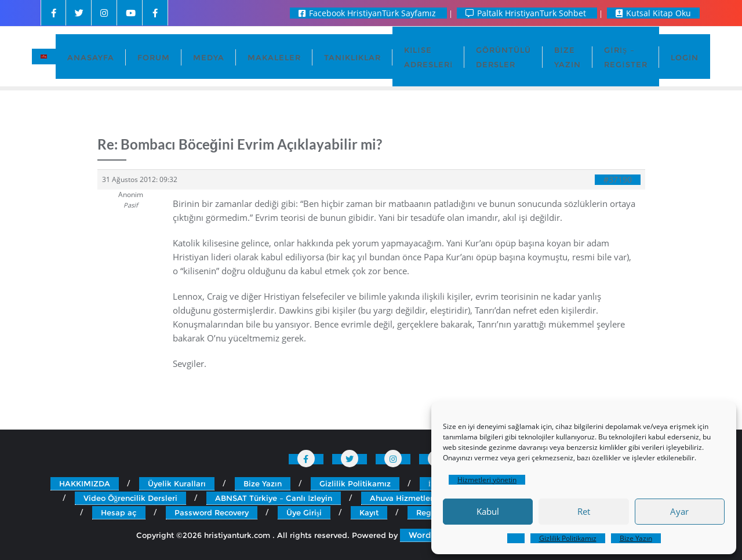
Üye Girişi (304, 512)
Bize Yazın (636, 538)
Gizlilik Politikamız (568, 538)
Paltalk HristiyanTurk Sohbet (527, 13)
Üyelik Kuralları (177, 483)
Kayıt (369, 512)
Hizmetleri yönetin (487, 480)
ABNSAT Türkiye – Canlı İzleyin (274, 498)
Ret (584, 511)
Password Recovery (212, 512)
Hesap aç (119, 512)
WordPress (431, 535)
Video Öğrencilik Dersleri (131, 498)
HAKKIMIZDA (85, 483)
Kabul (488, 511)
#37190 (618, 180)
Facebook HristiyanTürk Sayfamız (368, 13)
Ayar (679, 511)
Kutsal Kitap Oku (653, 13)
